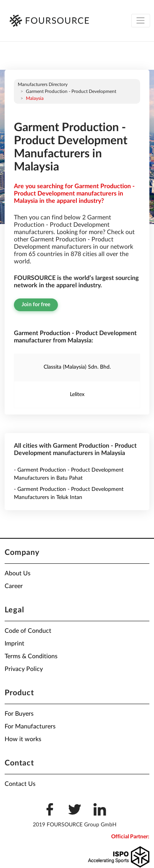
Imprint (14, 644)
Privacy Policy (24, 669)
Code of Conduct (28, 631)
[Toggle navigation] (141, 21)
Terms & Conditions (31, 656)
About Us (18, 573)
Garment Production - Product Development (71, 91)
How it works (23, 739)
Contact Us (20, 784)
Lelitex (77, 394)
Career (14, 586)
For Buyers (19, 714)
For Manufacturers (30, 726)
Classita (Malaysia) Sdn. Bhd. (77, 367)
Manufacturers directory (43, 84)
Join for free (36, 305)
